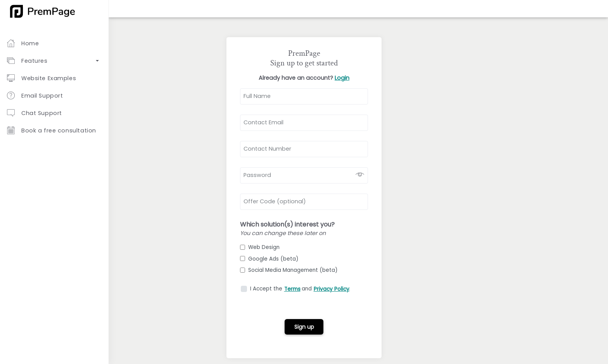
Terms (292, 289)
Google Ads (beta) (269, 259)
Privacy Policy (332, 289)
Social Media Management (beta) (289, 270)
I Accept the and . (300, 289)
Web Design (260, 247)
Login (342, 78)
